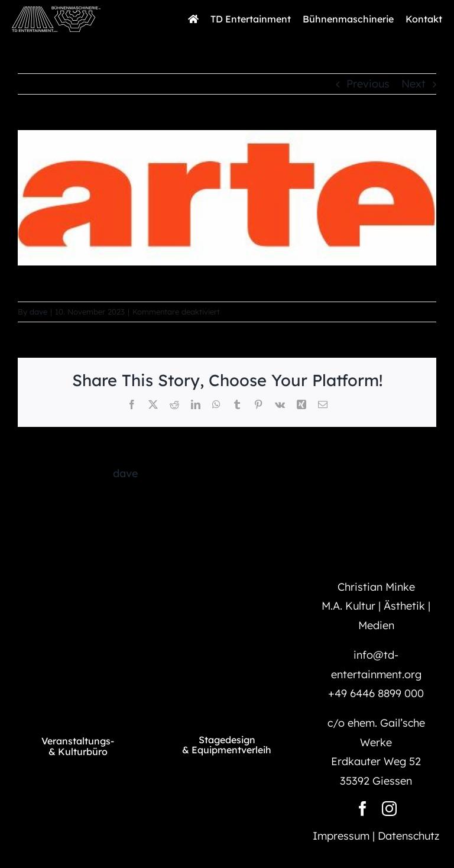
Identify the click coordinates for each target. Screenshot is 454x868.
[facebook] (363, 809)
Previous (368, 84)
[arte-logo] (227, 198)
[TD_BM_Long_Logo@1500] (56, 11)
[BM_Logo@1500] (227, 655)
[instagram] (389, 809)
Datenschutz (408, 836)
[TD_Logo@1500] (78, 653)
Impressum (341, 836)
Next (414, 84)
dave (38, 312)
